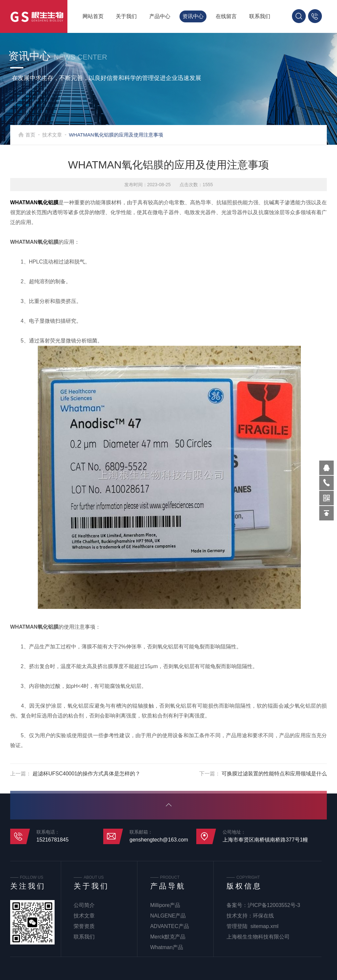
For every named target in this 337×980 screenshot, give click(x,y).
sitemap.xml (265, 926)
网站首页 (93, 16)
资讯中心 (193, 16)
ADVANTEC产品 (170, 926)
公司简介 (84, 905)
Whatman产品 (167, 947)
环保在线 (263, 916)
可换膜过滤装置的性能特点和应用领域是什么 (274, 774)
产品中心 (160, 16)
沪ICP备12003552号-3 (274, 905)
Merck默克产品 (168, 937)
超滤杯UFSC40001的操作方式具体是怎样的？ (86, 774)
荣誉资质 (84, 926)
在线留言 (226, 16)
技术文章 (59, 135)
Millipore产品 (165, 905)
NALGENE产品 (168, 916)
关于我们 (126, 16)
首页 (37, 135)
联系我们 (260, 16)
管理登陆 (237, 926)
